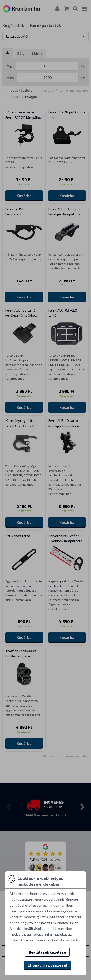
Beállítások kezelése (47, 952)
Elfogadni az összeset (48, 965)
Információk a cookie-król (30, 940)
